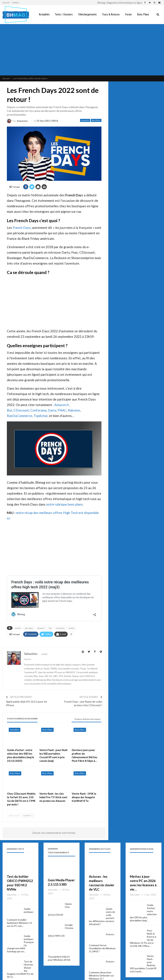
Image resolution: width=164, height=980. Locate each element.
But (10, 410)
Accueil (6, 2)
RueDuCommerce (20, 416)
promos (72, 628)
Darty (52, 410)
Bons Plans (144, 14)
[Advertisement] (82, 50)
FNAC (62, 410)
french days (60, 628)
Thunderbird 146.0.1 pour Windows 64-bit (59, 958)
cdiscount (41, 628)
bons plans (29, 628)
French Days (22, 228)
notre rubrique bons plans (64, 504)
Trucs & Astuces (111, 14)
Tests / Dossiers (63, 14)
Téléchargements (87, 14)
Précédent (14, 816)
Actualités (43, 14)
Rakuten (74, 410)
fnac (50, 628)
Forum (129, 14)
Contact (15, 2)
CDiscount (21, 410)
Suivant (28, 816)
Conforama (38, 410)
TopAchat (41, 416)
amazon (18, 628)
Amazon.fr (62, 405)
